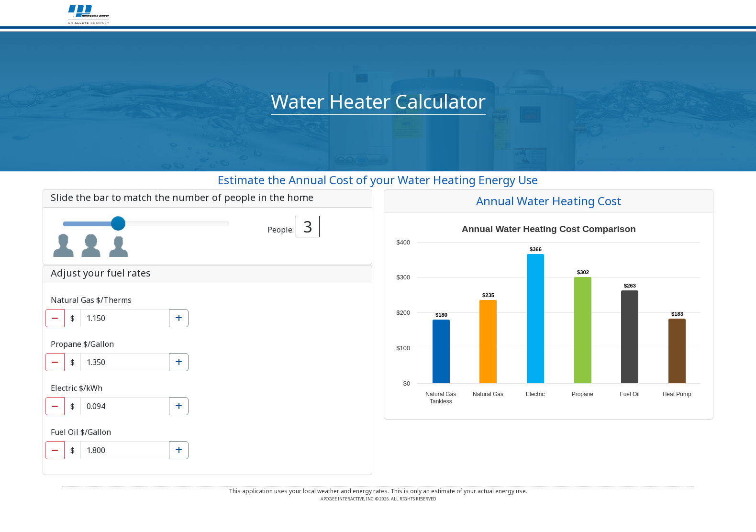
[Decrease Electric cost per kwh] (55, 406)
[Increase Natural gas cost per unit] (179, 318)
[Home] (89, 13)
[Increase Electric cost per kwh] (179, 406)
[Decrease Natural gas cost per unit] (55, 318)
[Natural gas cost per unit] (125, 318)
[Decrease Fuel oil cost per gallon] (55, 450)
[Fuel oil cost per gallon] (125, 450)
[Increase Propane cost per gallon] (179, 362)
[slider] (118, 223)
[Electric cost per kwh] (125, 406)
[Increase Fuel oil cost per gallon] (179, 450)
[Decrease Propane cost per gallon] (55, 362)
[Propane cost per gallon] (125, 362)
